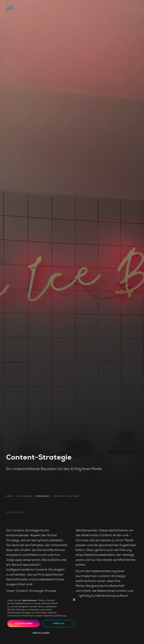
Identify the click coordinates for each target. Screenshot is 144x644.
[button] (74, 600)
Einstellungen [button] (41, 633)
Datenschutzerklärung (55, 616)
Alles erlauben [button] (24, 624)
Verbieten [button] (58, 624)
